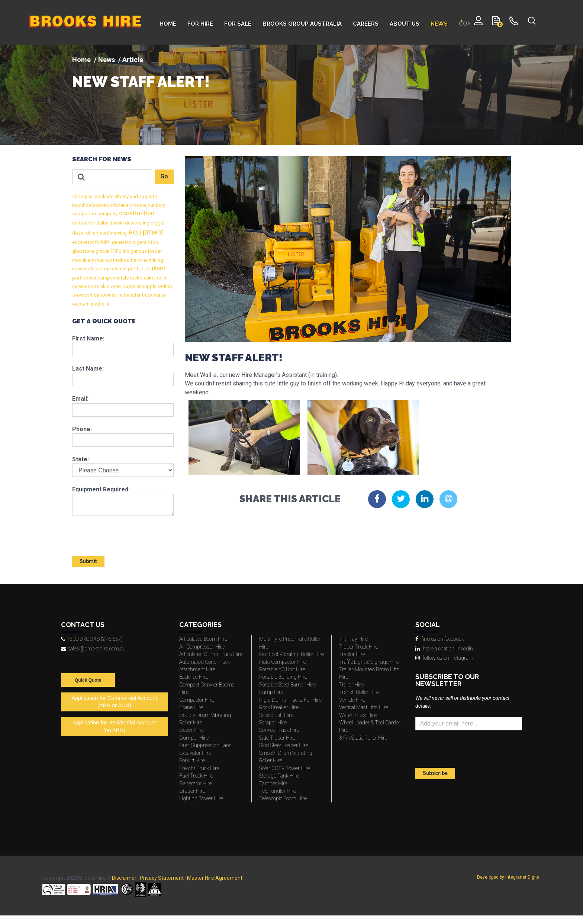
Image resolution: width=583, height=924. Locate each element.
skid (104, 286)
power (89, 278)
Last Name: (88, 369)
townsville (111, 295)
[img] (291, 95)
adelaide (104, 196)
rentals (121, 278)
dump (92, 233)
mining (155, 260)
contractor (84, 223)
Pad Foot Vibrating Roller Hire (291, 654)
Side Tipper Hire (277, 738)
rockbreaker (142, 278)
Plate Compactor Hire (283, 662)
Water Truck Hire (358, 715)
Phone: (82, 429)
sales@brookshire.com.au (93, 649)
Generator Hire (196, 784)
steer (116, 286)
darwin (116, 223)
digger (157, 223)
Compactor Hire (197, 700)
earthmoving (113, 233)
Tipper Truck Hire (359, 647)
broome (137, 205)
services (81, 286)
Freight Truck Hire (199, 768)
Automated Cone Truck (205, 662)
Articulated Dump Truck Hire (211, 654)
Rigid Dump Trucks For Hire (290, 700)
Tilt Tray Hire (353, 639)
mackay (103, 260)
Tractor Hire (352, 654)
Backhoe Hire (194, 677)
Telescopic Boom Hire (283, 798)
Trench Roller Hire (359, 692)
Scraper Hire (273, 723)
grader (102, 251)
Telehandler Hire (278, 791)
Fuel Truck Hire (196, 776)
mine (142, 260)
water (160, 295)
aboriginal (83, 196)
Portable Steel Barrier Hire (287, 685)
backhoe (82, 205)
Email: (80, 399)
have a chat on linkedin (444, 649)
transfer (131, 295)
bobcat (100, 205)
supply (148, 286)
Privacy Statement (162, 878)
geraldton (147, 242)
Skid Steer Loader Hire (284, 745)
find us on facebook (440, 639)
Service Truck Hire (279, 730)
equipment (145, 232)
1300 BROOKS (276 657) (92, 639)
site (95, 286)
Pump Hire (271, 692)
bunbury (156, 205)
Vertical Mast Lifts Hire (364, 707)
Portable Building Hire (283, 677)
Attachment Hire (197, 669)
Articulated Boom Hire (203, 639)
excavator (83, 242)
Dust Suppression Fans (205, 745)
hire (116, 251)
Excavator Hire (195, 753)
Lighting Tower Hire (201, 798)
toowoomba (86, 295)
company (107, 214)
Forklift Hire (192, 760)
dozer (78, 233)
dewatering (137, 223)
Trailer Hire (351, 685)
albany (121, 196)
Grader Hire (192, 791)
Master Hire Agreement (215, 878)
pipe (145, 269)
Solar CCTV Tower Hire (285, 768)
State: (80, 459)
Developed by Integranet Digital (509, 877)
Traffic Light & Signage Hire (369, 662)
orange (103, 269)
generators (123, 242)
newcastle (83, 269)
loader (154, 251)
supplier (131, 286)
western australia (91, 304)
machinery (83, 260)
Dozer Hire (191, 730)
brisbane (118, 205)
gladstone (83, 251)
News (107, 60)
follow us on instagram (444, 658)
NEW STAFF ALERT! (141, 82)
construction (136, 213)
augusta (147, 196)
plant (158, 268)
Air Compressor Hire (202, 647)
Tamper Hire (273, 784)
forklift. (102, 242)
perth (133, 269)
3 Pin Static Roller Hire (363, 738)
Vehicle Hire (352, 700)
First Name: (88, 338)
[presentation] (116, 533)
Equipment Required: (101, 489)
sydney (164, 286)
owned (119, 269)
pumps (104, 278)
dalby (102, 223)
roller (162, 278)
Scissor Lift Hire (276, 715)
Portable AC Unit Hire (282, 669)
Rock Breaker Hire (279, 707)
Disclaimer (124, 878)
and (133, 196)
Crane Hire (191, 707)
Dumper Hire (194, 738)
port (77, 278)
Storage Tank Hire (279, 776)
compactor (84, 214)
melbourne (124, 260)
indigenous (134, 251)
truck (147, 295)
